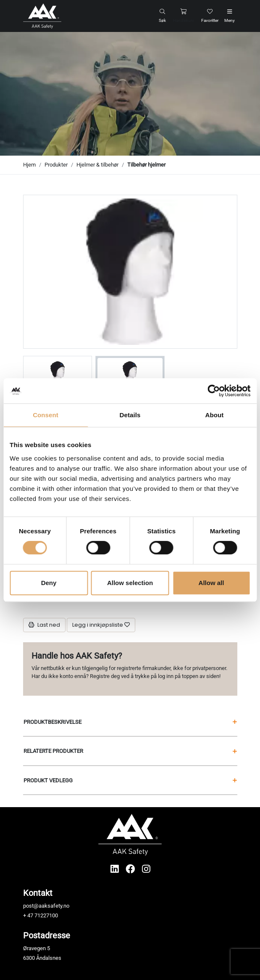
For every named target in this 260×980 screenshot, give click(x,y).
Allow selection (130, 583)
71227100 (46, 915)
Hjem (29, 165)
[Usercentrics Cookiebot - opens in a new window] (214, 391)
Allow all (211, 583)
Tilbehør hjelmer (146, 165)
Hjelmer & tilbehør (97, 165)
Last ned (44, 625)
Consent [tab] (46, 415)
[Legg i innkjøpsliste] (101, 625)
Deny (49, 583)
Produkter (56, 165)
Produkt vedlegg (130, 780)
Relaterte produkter (130, 751)
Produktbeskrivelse (130, 722)
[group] (58, 373)
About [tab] (215, 415)
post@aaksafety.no (46, 906)
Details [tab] (130, 415)
